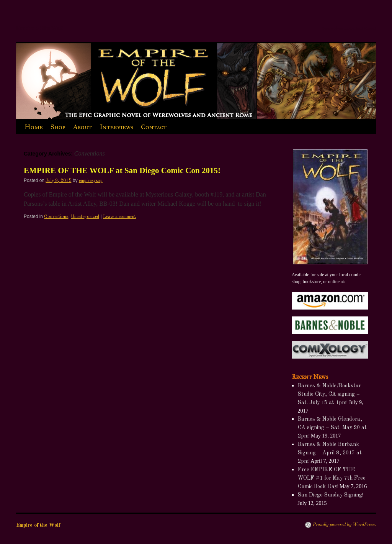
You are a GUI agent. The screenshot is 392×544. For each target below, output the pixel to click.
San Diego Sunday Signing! (331, 495)
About (82, 127)
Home (34, 127)
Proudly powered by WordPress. (344, 525)
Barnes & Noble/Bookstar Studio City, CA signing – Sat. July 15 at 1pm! (329, 394)
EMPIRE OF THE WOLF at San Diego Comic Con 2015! (122, 170)
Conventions (56, 217)
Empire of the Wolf (39, 28)
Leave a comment (119, 217)
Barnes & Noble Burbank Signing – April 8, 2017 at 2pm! (330, 453)
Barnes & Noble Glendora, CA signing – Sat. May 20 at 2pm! (332, 428)
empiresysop (91, 181)
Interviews (116, 127)
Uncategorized (85, 217)
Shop (58, 127)
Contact (154, 127)
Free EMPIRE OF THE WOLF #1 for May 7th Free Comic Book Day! (332, 478)
